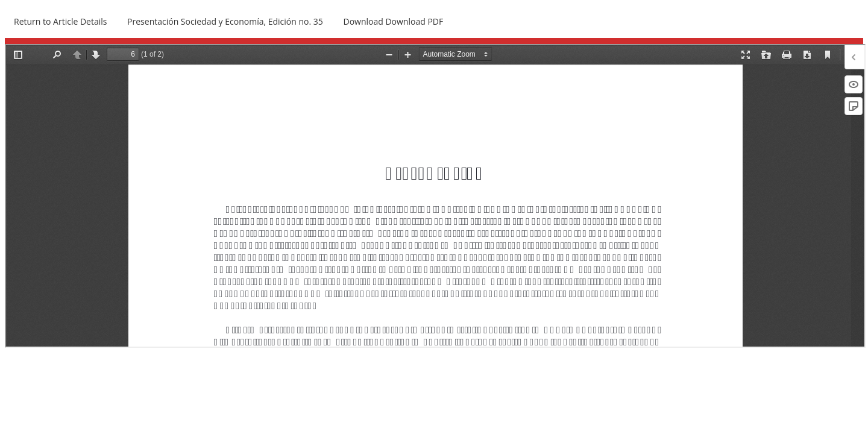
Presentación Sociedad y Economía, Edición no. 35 (225, 21)
